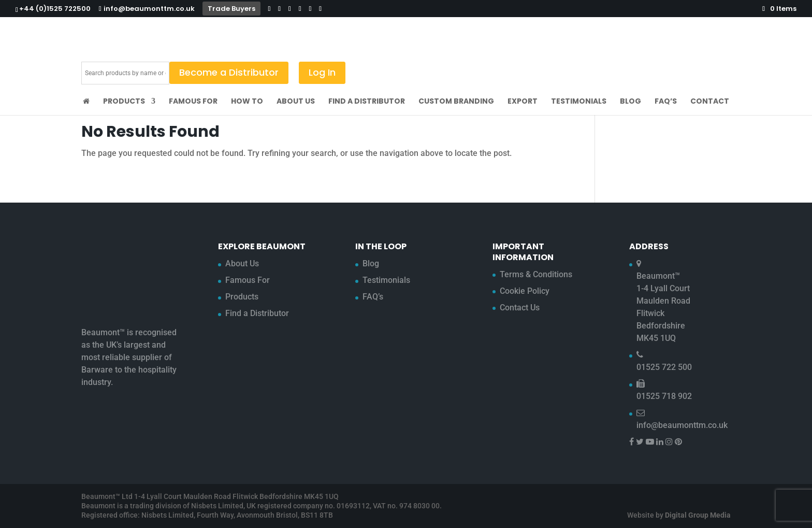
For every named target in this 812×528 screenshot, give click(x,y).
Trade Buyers (231, 9)
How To (247, 102)
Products (124, 102)
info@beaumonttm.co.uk (682, 425)
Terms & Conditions (536, 274)
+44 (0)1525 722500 (55, 9)
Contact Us (520, 308)
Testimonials (579, 102)
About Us (296, 102)
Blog (630, 102)
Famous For (193, 102)
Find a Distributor (367, 102)
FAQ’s (666, 102)
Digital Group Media (698, 515)
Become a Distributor (229, 72)
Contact (710, 102)
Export (523, 102)
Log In (322, 72)
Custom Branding (456, 102)
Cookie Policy (525, 291)
